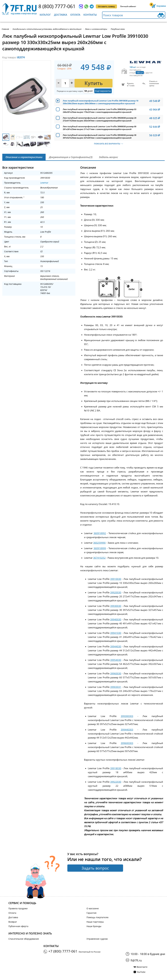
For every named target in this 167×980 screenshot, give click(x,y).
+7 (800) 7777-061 (63, 951)
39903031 (116, 687)
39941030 (116, 633)
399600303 (127, 743)
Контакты (90, 15)
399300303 (127, 716)
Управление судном (97, 939)
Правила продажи (18, 908)
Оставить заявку (106, 6)
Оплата (75, 15)
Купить (94, 83)
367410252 (99, 558)
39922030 (116, 782)
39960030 (116, 673)
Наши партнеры (95, 922)
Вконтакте (142, 967)
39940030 (116, 619)
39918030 (116, 768)
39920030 (116, 592)
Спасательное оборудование (24, 939)
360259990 (99, 543)
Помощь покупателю (98, 917)
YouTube (141, 972)
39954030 (116, 660)
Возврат (13, 922)
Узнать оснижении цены (154, 83)
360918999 (100, 548)
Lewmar (44, 183)
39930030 (116, 606)
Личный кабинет (128, 6)
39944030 (116, 646)
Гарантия (91, 913)
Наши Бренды (94, 926)
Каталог (45, 15)
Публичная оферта (18, 926)
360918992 (100, 533)
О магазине (93, 908)
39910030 (116, 579)
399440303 (127, 730)
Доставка (61, 15)
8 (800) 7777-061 (57, 6)
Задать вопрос (95, 868)
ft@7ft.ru (136, 960)
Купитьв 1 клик (131, 85)
